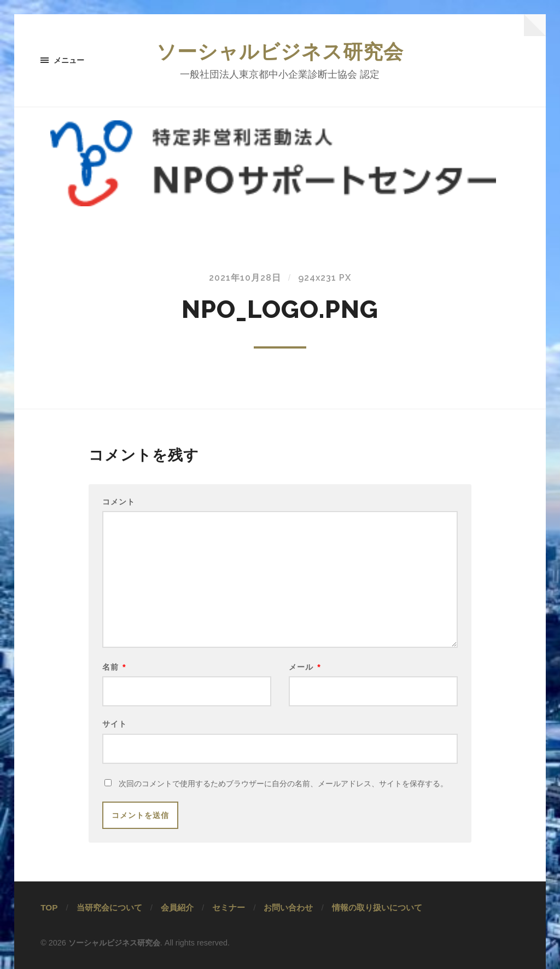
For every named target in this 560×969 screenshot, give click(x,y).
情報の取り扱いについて (377, 907)
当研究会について (109, 907)
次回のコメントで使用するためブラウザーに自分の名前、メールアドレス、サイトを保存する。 (283, 784)
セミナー (229, 907)
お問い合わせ (288, 907)
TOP (49, 907)
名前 (114, 667)
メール (305, 667)
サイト (115, 724)
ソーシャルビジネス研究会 (280, 51)
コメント (119, 502)
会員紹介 (177, 907)
